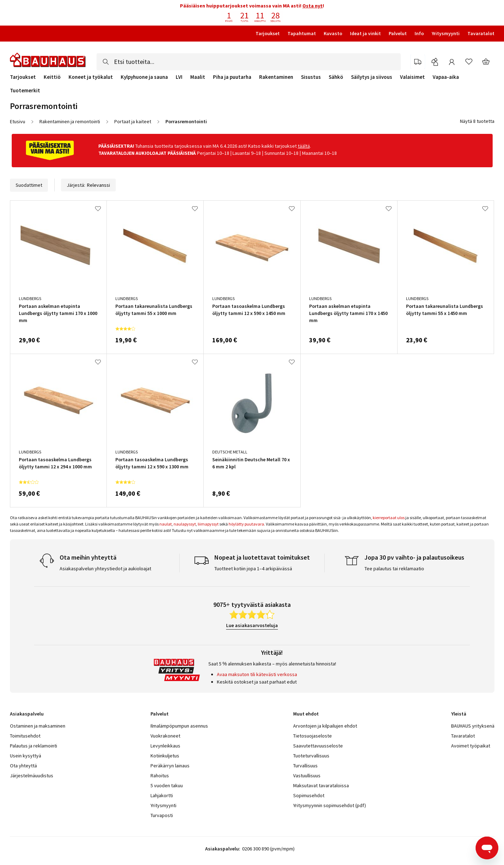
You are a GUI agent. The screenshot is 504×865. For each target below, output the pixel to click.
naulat (166, 524)
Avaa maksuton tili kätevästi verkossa (257, 674)
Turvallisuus (305, 766)
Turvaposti (162, 815)
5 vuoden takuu (167, 785)
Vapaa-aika (446, 77)
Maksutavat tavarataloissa (321, 785)
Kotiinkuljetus (165, 756)
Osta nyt (313, 6)
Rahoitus (160, 776)
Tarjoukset (268, 33)
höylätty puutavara (246, 524)
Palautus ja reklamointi (34, 746)
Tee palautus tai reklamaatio (394, 568)
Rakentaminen (276, 77)
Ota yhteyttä (23, 766)
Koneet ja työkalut (91, 77)
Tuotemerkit (25, 90)
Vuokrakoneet (165, 736)
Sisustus (311, 77)
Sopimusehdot (309, 795)
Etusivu (18, 121)
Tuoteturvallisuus (311, 756)
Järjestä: (88, 185)
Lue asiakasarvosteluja (252, 625)
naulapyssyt (185, 524)
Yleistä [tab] (459, 714)
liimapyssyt (208, 524)
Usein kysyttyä (26, 756)
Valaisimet (412, 77)
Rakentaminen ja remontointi (70, 121)
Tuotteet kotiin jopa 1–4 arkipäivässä (253, 568)
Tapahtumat (302, 33)
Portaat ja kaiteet (133, 121)
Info (419, 33)
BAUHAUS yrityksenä (473, 726)
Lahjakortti (162, 795)
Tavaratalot (481, 33)
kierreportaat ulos (389, 518)
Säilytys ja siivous (372, 77)
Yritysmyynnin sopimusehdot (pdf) (330, 805)
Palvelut (398, 33)
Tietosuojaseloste (313, 736)
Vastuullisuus (307, 776)
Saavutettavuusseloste (318, 746)
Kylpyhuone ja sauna (144, 77)
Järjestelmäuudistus (32, 776)
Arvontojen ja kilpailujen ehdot (325, 726)
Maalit (198, 77)
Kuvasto (333, 33)
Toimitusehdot (25, 736)
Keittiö (52, 77)
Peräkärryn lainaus (170, 766)
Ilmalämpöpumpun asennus (179, 726)
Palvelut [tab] (160, 714)
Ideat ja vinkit (365, 33)
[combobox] (249, 62)
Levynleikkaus (165, 746)
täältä (304, 146)
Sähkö (336, 77)
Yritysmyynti (446, 33)
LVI (179, 77)
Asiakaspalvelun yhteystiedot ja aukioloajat (105, 568)
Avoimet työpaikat (471, 746)
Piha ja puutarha (232, 77)
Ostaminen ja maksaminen (38, 726)
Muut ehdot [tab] (306, 714)
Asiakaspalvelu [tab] (27, 714)
